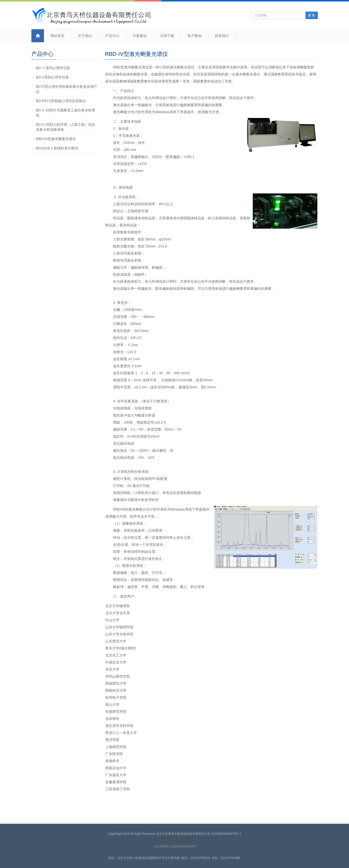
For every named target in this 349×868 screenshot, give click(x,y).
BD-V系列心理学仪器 (52, 77)
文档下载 (167, 36)
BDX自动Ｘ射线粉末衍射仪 (57, 148)
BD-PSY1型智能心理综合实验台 (61, 101)
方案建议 (140, 36)
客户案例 (194, 36)
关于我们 (85, 36)
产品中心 (112, 36)
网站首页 (58, 36)
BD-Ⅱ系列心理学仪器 (53, 68)
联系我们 (222, 36)
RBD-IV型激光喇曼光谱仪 (56, 139)
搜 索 (311, 15)
